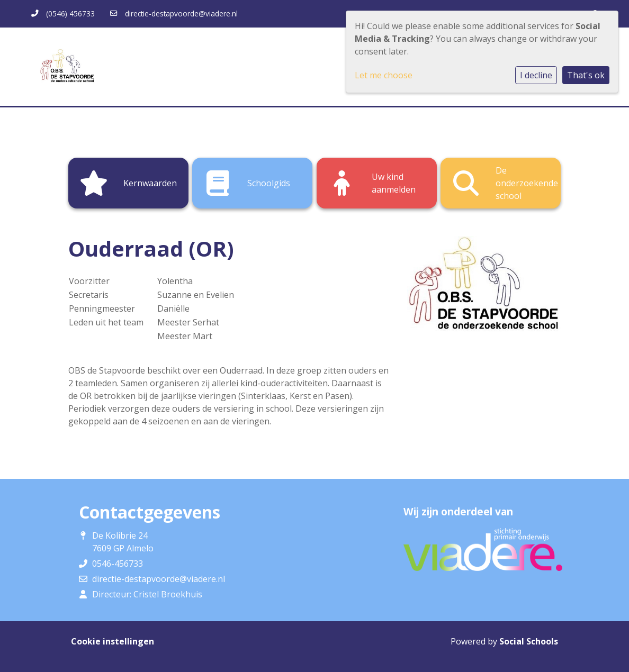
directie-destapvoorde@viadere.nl (181, 13)
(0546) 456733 (70, 13)
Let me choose (384, 75)
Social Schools (529, 641)
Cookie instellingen (113, 641)
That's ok (586, 75)
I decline (536, 75)
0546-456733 (118, 564)
